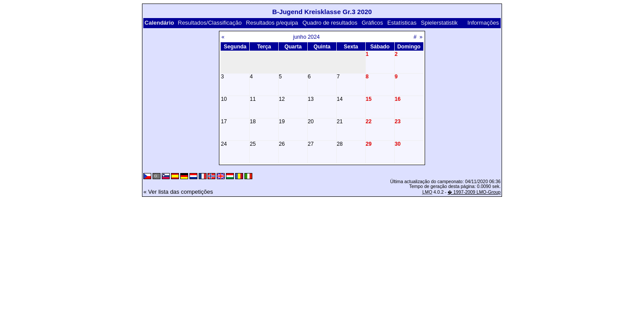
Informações (483, 23)
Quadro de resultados (330, 23)
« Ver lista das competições (178, 192)
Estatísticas (402, 23)
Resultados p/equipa (272, 23)
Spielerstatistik (439, 23)
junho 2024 (306, 37)
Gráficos (372, 23)
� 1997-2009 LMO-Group (474, 192)
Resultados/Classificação (210, 23)
